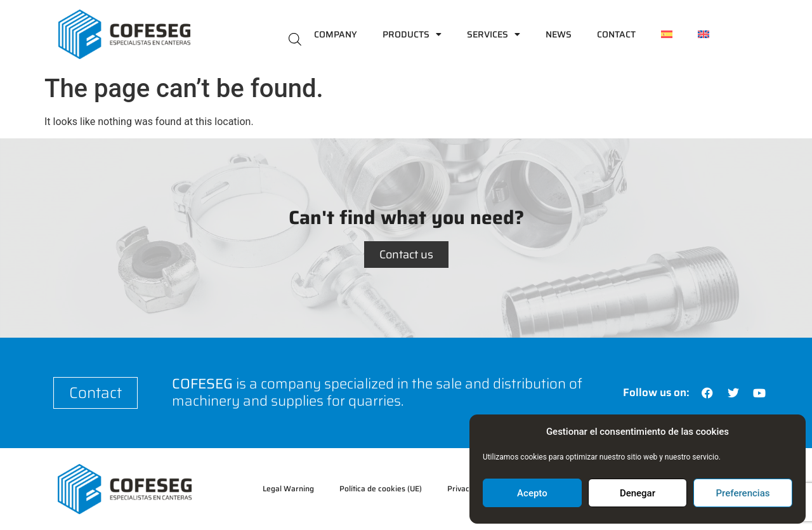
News (559, 34)
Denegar (638, 493)
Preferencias (743, 493)
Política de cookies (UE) (381, 488)
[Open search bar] (295, 38)
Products (412, 34)
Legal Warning (288, 488)
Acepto (532, 493)
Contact (616, 34)
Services (494, 34)
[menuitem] (667, 34)
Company (336, 34)
